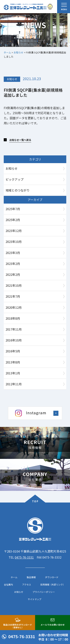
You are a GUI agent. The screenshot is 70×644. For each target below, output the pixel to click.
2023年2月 (13, 264)
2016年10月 (14, 340)
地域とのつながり (18, 190)
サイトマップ (35, 599)
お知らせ (12, 79)
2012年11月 (14, 384)
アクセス (27, 585)
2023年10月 (14, 242)
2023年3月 (13, 253)
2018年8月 (13, 318)
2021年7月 (13, 296)
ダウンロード (52, 577)
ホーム (14, 577)
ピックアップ (15, 179)
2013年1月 (13, 373)
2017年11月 (14, 329)
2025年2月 (13, 220)
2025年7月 (13, 209)
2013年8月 (13, 362)
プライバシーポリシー (44, 592)
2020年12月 (14, 307)
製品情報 (31, 577)
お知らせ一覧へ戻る (20, 140)
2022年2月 (13, 274)
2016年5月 (13, 351)
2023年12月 (14, 231)
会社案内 (8, 585)
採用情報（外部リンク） (53, 585)
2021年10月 (14, 285)
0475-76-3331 (24, 557)
